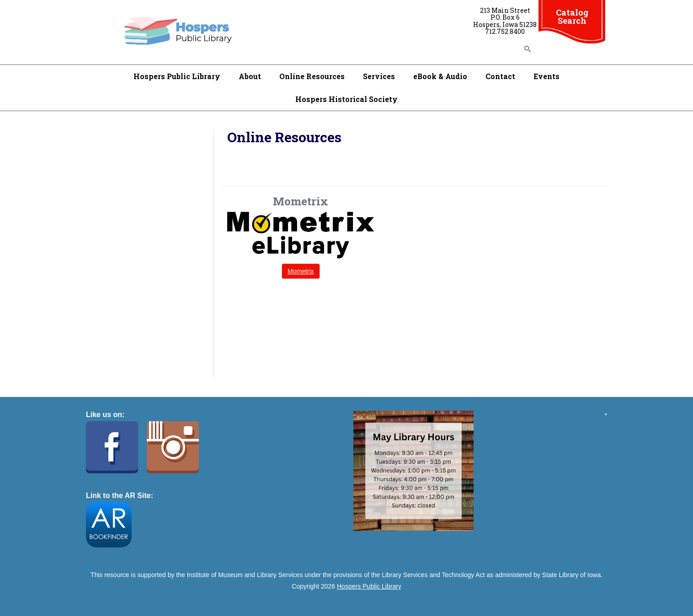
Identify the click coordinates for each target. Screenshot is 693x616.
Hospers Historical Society (346, 99)
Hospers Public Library (177, 76)
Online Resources (312, 76)
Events (546, 76)
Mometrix (301, 271)
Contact (500, 76)
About (250, 76)
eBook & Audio (440, 76)
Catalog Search (572, 16)
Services (379, 76)
